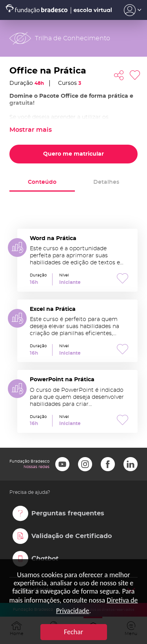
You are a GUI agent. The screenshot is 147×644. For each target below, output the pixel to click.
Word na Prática (77, 260)
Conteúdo (42, 182)
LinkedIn (131, 464)
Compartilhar (119, 75)
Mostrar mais (31, 130)
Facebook (108, 464)
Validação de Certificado (72, 536)
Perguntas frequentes (68, 513)
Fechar (73, 632)
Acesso (133, 10)
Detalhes (106, 182)
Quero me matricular (73, 154)
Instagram (85, 464)
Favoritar (135, 75)
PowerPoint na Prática (77, 401)
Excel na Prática (77, 331)
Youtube (62, 464)
